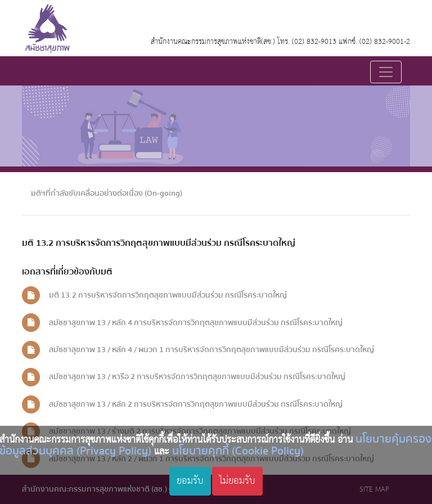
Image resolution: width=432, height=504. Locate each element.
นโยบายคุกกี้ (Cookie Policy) (238, 451)
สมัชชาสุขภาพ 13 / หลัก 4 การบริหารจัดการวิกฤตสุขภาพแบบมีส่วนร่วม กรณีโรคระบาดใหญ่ (196, 323)
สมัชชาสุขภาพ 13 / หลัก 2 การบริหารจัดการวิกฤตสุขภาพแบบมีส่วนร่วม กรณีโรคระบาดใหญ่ (196, 404)
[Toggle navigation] (386, 72)
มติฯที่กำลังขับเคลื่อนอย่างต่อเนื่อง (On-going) (107, 193)
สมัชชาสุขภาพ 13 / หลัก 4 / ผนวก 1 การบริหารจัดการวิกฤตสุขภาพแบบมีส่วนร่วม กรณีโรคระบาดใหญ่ (211, 350)
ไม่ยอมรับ (237, 481)
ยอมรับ (190, 481)
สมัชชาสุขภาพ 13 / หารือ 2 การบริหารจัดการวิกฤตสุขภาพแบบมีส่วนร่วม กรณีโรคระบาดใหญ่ (197, 377)
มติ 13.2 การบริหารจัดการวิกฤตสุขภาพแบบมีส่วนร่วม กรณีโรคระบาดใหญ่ (168, 295)
